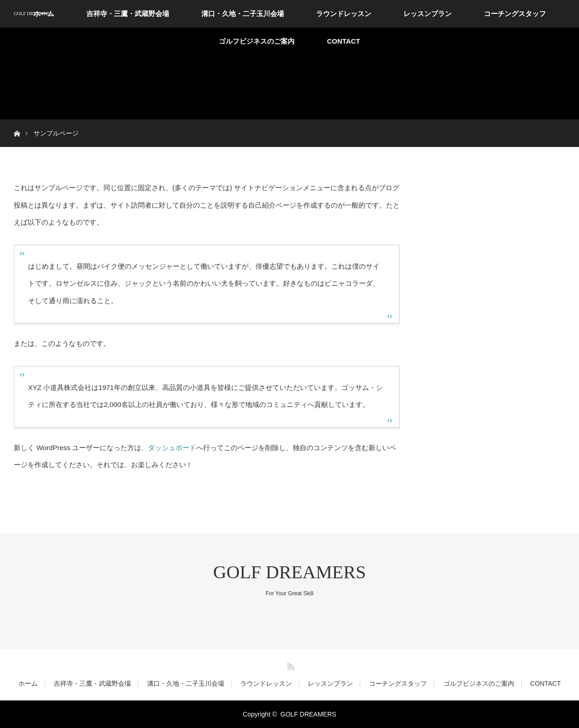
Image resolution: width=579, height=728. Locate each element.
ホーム (28, 683)
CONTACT (343, 41)
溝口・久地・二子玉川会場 (243, 14)
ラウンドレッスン (344, 14)
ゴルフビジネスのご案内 (257, 41)
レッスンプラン (428, 14)
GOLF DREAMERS (33, 14)
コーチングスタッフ (515, 14)
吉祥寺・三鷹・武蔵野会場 (128, 14)
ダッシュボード (172, 448)
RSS (289, 665)
